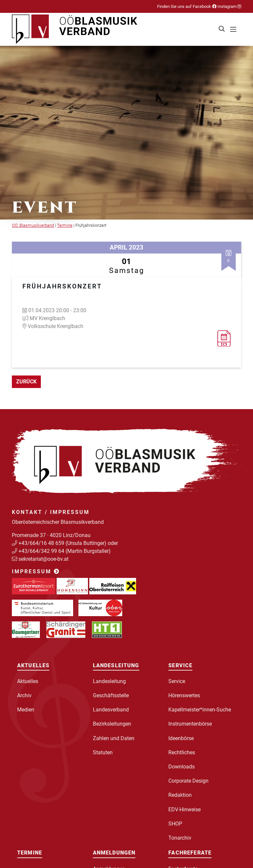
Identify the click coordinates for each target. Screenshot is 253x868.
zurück (26, 382)
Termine (65, 225)
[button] (222, 29)
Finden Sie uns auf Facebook (187, 6)
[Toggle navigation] (233, 29)
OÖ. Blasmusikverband (33, 225)
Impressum (36, 571)
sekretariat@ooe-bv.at (44, 559)
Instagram (229, 6)
